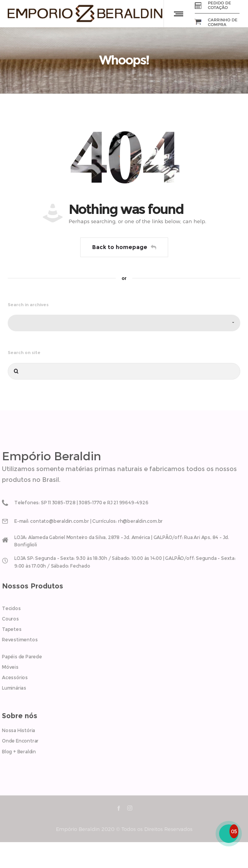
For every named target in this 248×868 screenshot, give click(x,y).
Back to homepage (124, 247)
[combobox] (124, 323)
